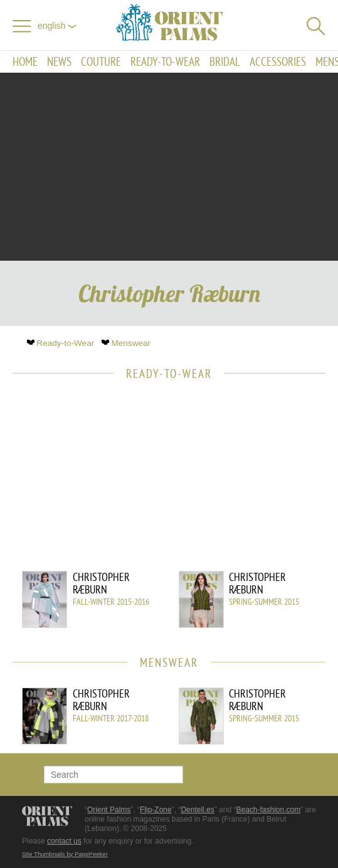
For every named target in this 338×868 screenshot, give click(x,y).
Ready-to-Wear (165, 62)
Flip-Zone (156, 810)
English (57, 26)
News (59, 62)
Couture (101, 62)
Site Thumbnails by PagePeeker (65, 854)
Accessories (278, 62)
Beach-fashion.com (268, 810)
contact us (64, 841)
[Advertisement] (169, 167)
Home (25, 62)
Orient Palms (109, 810)
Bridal (225, 62)
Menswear (127, 343)
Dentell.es (197, 810)
